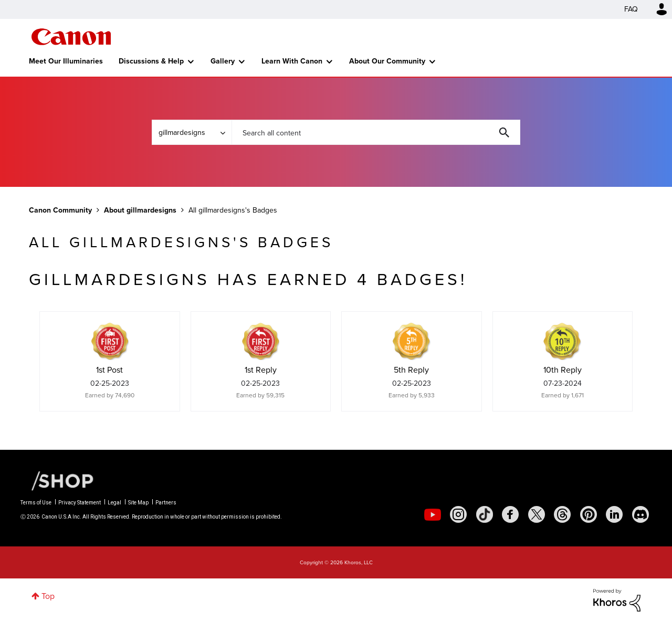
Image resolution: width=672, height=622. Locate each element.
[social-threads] (562, 514)
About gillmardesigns (140, 210)
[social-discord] (640, 514)
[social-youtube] (433, 514)
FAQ (631, 9)
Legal (114, 503)
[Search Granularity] (192, 132)
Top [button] (48, 596)
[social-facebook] (510, 514)
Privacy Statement (80, 503)
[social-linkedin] (614, 514)
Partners (166, 503)
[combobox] (376, 132)
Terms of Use (36, 503)
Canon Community (71, 37)
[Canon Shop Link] (57, 480)
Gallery (223, 61)
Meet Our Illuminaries (66, 61)
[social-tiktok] (485, 514)
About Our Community (387, 61)
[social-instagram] (458, 514)
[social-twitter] (537, 514)
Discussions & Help (151, 61)
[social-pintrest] (589, 514)
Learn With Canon (292, 61)
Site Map (138, 503)
